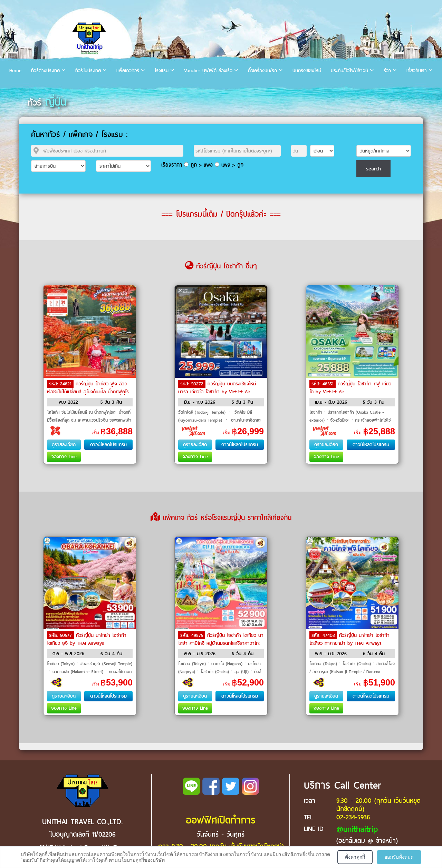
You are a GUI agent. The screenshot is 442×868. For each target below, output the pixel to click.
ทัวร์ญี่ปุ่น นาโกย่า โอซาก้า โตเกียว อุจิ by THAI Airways (87, 639)
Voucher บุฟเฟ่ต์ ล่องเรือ (208, 71)
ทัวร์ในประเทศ (88, 71)
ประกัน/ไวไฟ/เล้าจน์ (349, 71)
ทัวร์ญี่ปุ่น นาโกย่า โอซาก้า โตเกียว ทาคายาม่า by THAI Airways (349, 639)
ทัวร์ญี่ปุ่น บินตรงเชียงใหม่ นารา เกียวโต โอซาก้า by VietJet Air (217, 388)
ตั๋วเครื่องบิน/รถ (262, 71)
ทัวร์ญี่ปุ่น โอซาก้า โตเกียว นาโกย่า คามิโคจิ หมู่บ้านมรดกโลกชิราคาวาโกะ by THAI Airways (221, 643)
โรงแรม (162, 71)
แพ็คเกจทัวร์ (128, 71)
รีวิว (387, 71)
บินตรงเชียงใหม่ (307, 71)
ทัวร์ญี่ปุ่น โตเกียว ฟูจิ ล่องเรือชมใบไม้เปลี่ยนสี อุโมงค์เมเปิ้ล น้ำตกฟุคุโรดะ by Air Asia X (88, 391)
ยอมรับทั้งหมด (399, 857)
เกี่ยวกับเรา (417, 71)
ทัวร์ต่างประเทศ (45, 71)
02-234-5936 (353, 817)
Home (15, 71)
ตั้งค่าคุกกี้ (355, 857)
